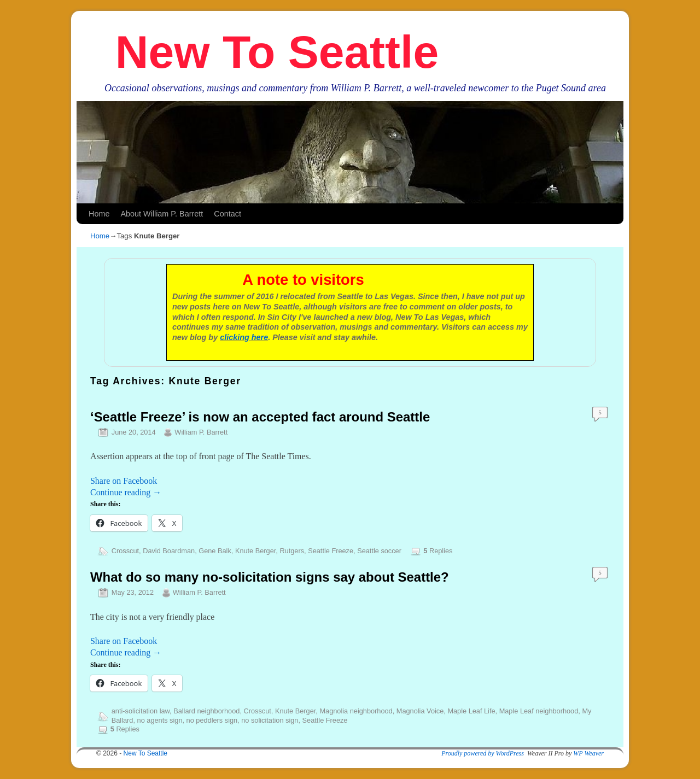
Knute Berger (255, 551)
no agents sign (160, 720)
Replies (438, 551)
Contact (227, 214)
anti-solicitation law (141, 711)
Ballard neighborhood (206, 711)
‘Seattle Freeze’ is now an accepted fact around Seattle (260, 417)
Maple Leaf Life (471, 711)
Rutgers (292, 551)
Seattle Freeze (331, 551)
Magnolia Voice (420, 711)
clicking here (244, 337)
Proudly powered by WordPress (483, 753)
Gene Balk (215, 551)
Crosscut (125, 551)
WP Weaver (588, 753)
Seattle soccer (379, 551)
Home (99, 214)
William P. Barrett (201, 432)
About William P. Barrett (162, 214)
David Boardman (169, 551)
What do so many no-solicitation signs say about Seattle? (270, 577)
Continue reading (126, 492)
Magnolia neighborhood (356, 711)
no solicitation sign (270, 720)
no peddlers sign (212, 720)
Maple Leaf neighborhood (539, 711)
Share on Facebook (124, 481)
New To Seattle (277, 52)
